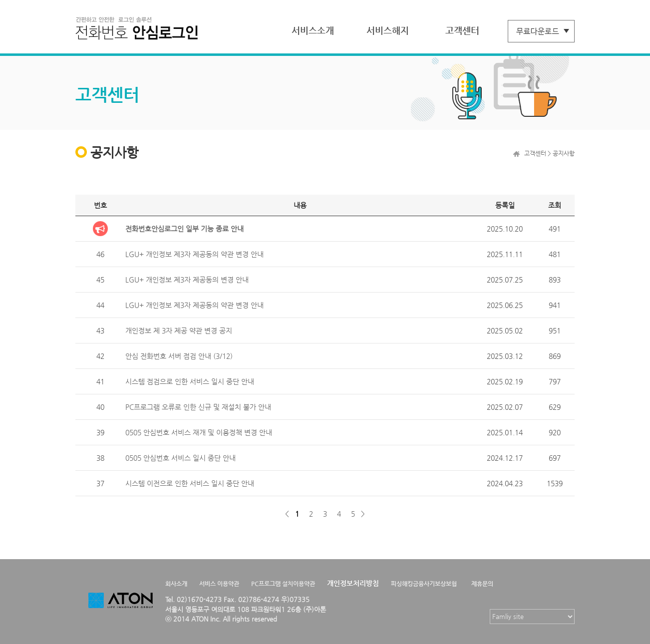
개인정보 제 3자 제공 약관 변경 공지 (179, 330)
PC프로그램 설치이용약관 (283, 584)
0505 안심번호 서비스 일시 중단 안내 (180, 458)
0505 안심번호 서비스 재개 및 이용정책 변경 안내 (199, 432)
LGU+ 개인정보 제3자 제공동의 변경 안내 (187, 280)
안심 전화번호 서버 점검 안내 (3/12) (179, 356)
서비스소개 (313, 30)
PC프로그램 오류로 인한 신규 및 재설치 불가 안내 (198, 407)
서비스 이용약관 (219, 584)
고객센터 (462, 30)
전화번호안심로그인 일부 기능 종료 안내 (184, 229)
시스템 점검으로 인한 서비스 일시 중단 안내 (190, 381)
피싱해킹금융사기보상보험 (424, 584)
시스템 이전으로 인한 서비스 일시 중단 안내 (190, 483)
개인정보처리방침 (353, 583)
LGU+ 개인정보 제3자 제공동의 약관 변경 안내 (194, 254)
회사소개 (176, 584)
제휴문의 (482, 584)
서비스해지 (388, 30)
